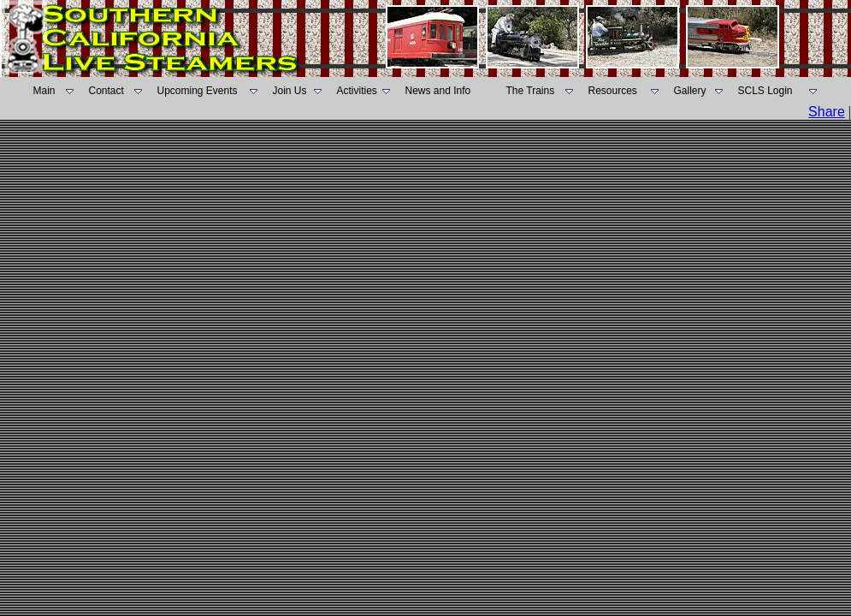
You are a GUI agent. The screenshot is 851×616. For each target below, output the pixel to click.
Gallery (690, 91)
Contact (106, 91)
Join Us (290, 91)
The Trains (531, 91)
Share (827, 112)
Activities (357, 91)
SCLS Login (765, 91)
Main (44, 91)
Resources (613, 91)
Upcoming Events (198, 91)
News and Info (438, 91)
